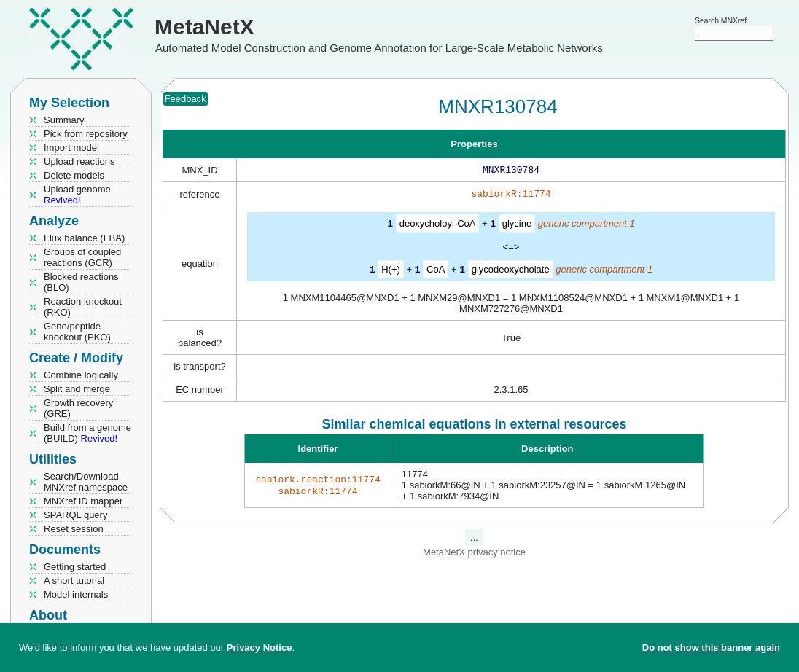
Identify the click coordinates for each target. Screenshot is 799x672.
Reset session (74, 529)
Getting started (75, 567)
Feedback (186, 99)
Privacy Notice (260, 648)
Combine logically (81, 375)
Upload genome (77, 195)
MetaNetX (204, 27)
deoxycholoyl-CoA (438, 226)
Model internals (76, 594)
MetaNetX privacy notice (474, 554)
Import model (71, 148)
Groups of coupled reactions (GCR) (82, 257)
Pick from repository (86, 134)
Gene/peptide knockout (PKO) (77, 332)
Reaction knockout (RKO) (83, 307)
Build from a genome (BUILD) (87, 433)
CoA (436, 271)
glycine (517, 226)
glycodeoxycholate (511, 271)
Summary (64, 120)
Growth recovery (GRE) (78, 408)
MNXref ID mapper (83, 501)
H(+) (391, 271)
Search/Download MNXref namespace (86, 482)
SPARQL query (75, 515)
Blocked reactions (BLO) (81, 282)
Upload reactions (79, 161)
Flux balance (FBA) (84, 238)
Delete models (74, 175)
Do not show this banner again (711, 648)
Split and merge (77, 389)
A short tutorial (74, 581)
